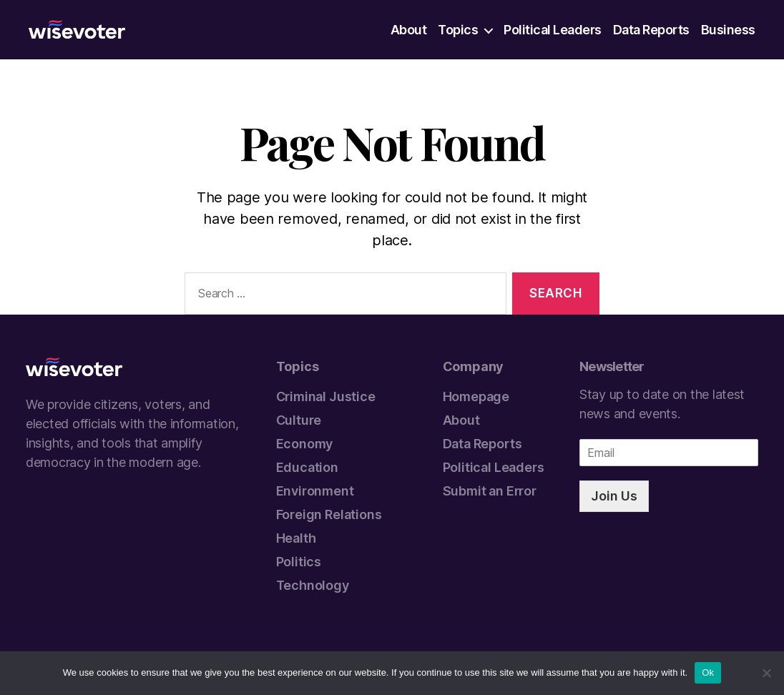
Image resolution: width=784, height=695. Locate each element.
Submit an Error (490, 491)
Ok (708, 672)
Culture (299, 420)
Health (296, 538)
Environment (315, 491)
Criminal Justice (326, 396)
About (409, 30)
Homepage (476, 396)
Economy (305, 444)
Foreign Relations (329, 514)
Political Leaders (553, 30)
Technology (313, 585)
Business (728, 30)
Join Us (614, 496)
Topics (458, 30)
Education (307, 467)
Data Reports (651, 30)
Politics (299, 562)
